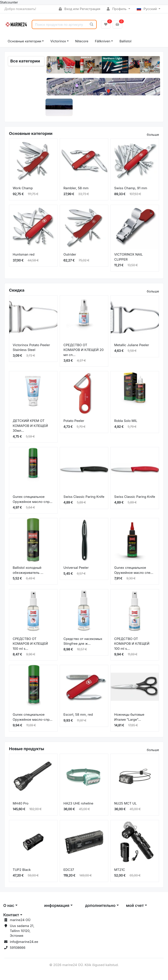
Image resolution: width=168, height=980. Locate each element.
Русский (147, 9)
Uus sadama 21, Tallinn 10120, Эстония (22, 931)
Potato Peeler (74, 421)
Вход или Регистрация (80, 9)
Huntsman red (24, 254)
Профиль (117, 9)
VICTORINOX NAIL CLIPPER (129, 257)
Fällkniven (103, 41)
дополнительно (100, 905)
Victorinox (58, 41)
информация (57, 905)
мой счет (135, 905)
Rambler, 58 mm (76, 188)
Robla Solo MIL (126, 421)
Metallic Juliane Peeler (132, 345)
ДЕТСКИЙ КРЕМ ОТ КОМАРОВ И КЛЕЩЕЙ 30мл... (30, 426)
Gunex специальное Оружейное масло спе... (134, 570)
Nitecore (82, 41)
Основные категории (24, 41)
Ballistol (125, 41)
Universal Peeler (76, 568)
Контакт (11, 915)
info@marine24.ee (24, 942)
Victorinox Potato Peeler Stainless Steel (31, 347)
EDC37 (69, 870)
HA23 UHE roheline (78, 803)
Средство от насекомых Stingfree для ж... (83, 641)
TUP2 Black (22, 870)
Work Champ (23, 188)
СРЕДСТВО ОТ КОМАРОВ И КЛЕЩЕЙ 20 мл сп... (84, 350)
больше (153, 135)
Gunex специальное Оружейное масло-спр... (33, 499)
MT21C (120, 870)
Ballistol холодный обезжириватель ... (28, 570)
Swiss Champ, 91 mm (131, 188)
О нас (9, 905)
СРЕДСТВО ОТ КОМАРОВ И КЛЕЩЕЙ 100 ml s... (30, 644)
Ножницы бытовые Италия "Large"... (129, 717)
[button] (52, 67)
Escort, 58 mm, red (78, 714)
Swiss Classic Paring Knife (84, 497)
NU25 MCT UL (125, 803)
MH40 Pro (21, 803)
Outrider (70, 254)
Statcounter (9, 2)
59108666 (18, 948)
